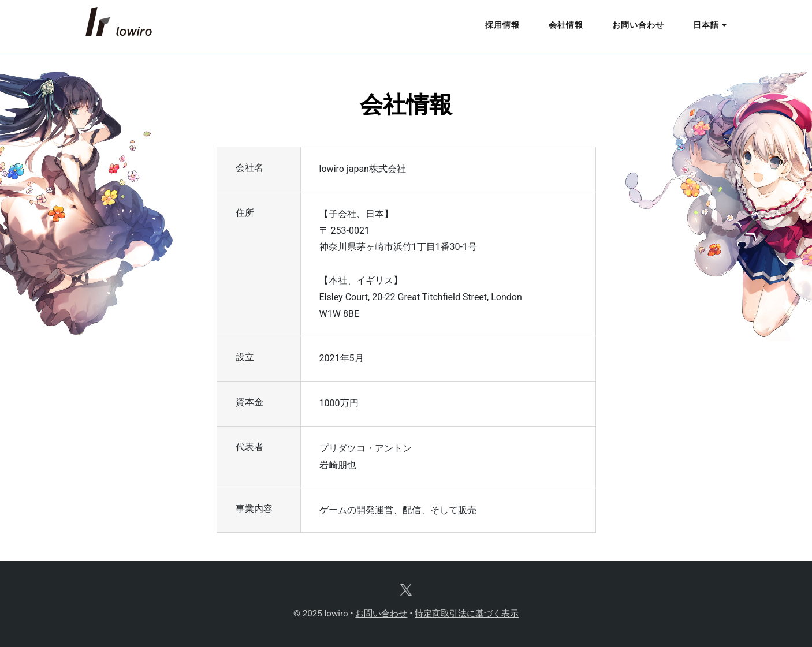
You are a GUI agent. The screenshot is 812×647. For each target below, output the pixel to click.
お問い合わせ (638, 25)
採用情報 (502, 25)
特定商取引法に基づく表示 (467, 614)
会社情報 (566, 25)
